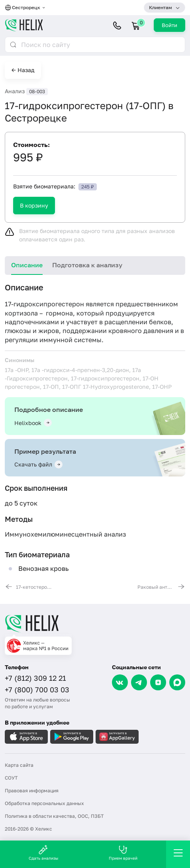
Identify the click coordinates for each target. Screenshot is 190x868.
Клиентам (161, 7)
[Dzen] (158, 682)
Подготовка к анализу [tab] (87, 265)
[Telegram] (139, 682)
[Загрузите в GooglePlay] (72, 737)
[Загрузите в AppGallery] (117, 737)
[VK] (120, 682)
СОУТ (11, 778)
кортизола (21, 313)
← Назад (23, 70)
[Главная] (95, 623)
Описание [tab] (27, 265)
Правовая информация (32, 791)
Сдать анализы (43, 853)
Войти (169, 25)
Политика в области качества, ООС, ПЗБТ (54, 816)
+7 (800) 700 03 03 (37, 690)
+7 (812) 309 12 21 (35, 678)
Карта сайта (19, 765)
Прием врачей (123, 853)
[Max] (177, 682)
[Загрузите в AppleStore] (26, 737)
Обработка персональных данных (44, 803)
